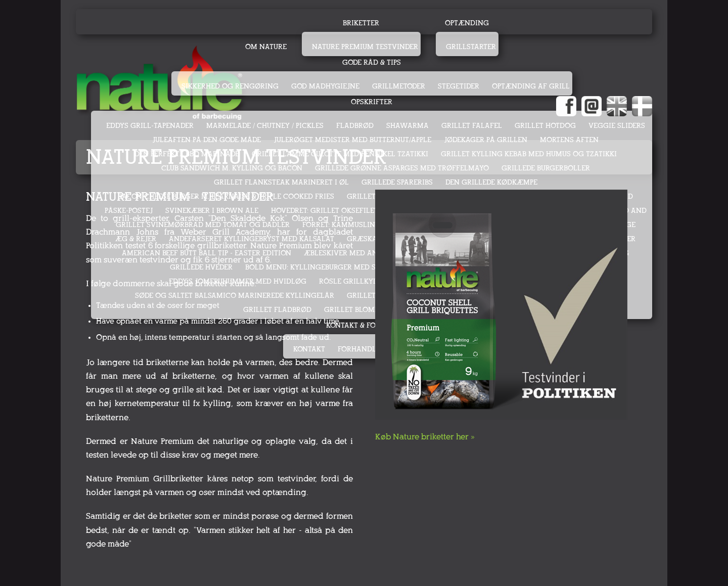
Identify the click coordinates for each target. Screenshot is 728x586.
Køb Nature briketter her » (425, 437)
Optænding (467, 23)
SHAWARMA (407, 126)
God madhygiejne (325, 86)
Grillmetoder (399, 86)
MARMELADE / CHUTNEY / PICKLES (265, 126)
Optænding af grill (531, 86)
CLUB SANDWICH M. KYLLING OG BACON (232, 168)
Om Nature (266, 47)
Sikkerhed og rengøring (230, 86)
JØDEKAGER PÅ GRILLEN (486, 140)
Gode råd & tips (372, 62)
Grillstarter (471, 47)
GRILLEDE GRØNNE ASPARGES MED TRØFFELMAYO (402, 168)
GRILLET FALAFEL (472, 126)
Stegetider (459, 86)
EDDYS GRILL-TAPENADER (150, 126)
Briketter (361, 23)
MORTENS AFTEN (569, 140)
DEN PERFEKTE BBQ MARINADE (187, 154)
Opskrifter (372, 102)
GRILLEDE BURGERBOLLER (546, 168)
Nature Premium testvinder (365, 47)
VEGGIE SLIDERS (617, 126)
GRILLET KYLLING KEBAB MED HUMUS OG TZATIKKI (529, 154)
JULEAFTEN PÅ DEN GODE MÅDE (207, 140)
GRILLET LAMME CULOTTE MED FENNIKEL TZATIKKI (340, 154)
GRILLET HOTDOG (545, 126)
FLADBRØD (355, 126)
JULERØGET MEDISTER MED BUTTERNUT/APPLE (352, 140)
